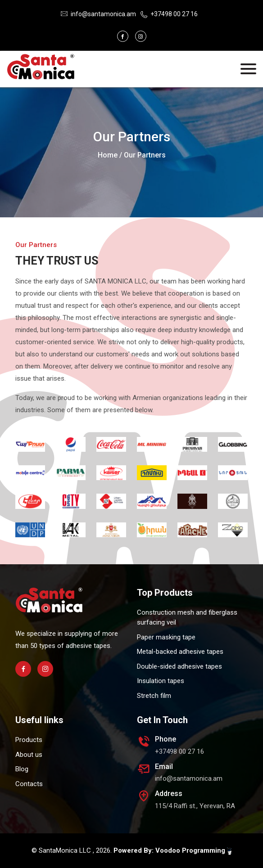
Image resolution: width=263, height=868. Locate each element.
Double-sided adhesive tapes (179, 666)
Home (108, 155)
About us (29, 755)
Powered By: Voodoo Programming (172, 851)
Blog (22, 769)
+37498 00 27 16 (174, 14)
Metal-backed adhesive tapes (180, 652)
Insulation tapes (161, 681)
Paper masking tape (166, 637)
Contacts (29, 784)
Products (29, 740)
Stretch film (154, 696)
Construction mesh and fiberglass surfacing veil (187, 618)
